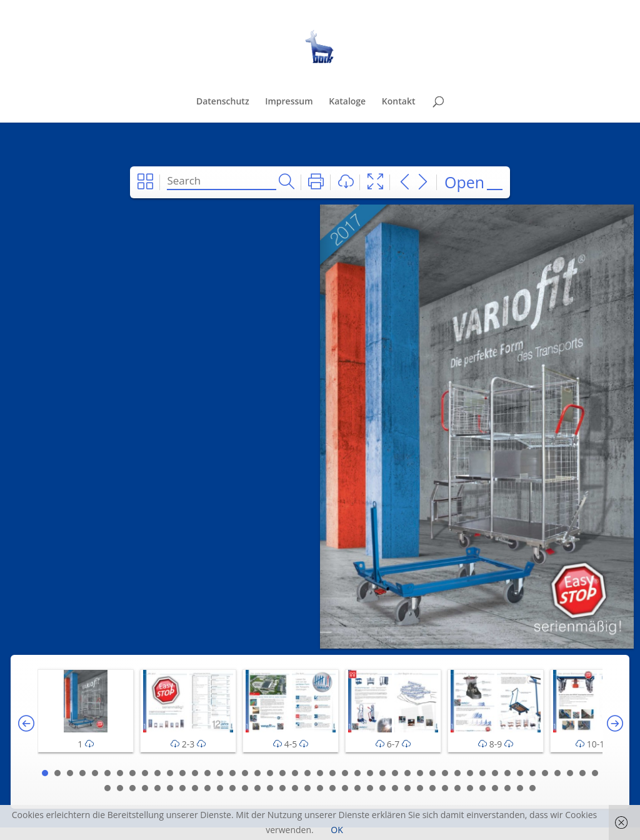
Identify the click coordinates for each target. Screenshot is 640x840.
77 (495, 788)
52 (182, 788)
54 (207, 788)
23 (320, 773)
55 (220, 788)
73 (445, 788)
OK (337, 830)
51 (170, 788)
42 (557, 773)
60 (282, 788)
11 (170, 773)
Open (464, 182)
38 (507, 773)
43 (570, 773)
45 (595, 773)
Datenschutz (223, 102)
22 (307, 773)
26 (357, 773)
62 (307, 788)
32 (432, 773)
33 (445, 773)
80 (532, 788)
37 (495, 773)
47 (120, 788)
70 (407, 788)
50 (157, 788)
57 (245, 788)
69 (395, 788)
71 (420, 788)
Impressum (289, 102)
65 (345, 788)
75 (470, 788)
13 (195, 773)
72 (432, 788)
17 (245, 773)
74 (457, 788)
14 (207, 773)
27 (370, 773)
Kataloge (347, 102)
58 (257, 788)
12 (182, 773)
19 (270, 773)
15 (220, 773)
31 (420, 773)
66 (357, 788)
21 (295, 773)
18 (257, 773)
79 (520, 788)
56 (232, 788)
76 (482, 788)
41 (545, 773)
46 (107, 788)
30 (407, 773)
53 (195, 788)
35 (470, 773)
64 (332, 788)
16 (232, 773)
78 (507, 788)
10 (157, 773)
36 (482, 773)
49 (145, 788)
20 (282, 773)
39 (520, 773)
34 (457, 773)
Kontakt (399, 102)
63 (320, 788)
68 (382, 788)
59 (270, 788)
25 (345, 773)
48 (132, 788)
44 (582, 773)
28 (382, 773)
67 (370, 788)
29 (395, 773)
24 (332, 773)
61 (295, 788)
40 (532, 773)
